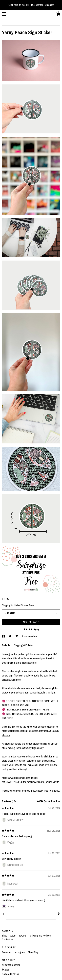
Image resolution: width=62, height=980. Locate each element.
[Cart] (58, 15)
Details (6, 645)
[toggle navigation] (4, 14)
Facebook (7, 952)
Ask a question (29, 636)
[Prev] (3, 914)
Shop (5, 936)
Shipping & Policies (24, 645)
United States (21, 605)
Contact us (8, 939)
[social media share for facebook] (4, 636)
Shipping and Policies (40, 936)
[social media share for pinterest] (17, 636)
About (14, 936)
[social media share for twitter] (10, 636)
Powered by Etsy (10, 974)
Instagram (20, 952)
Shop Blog (33, 952)
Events (23, 936)
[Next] (59, 914)
